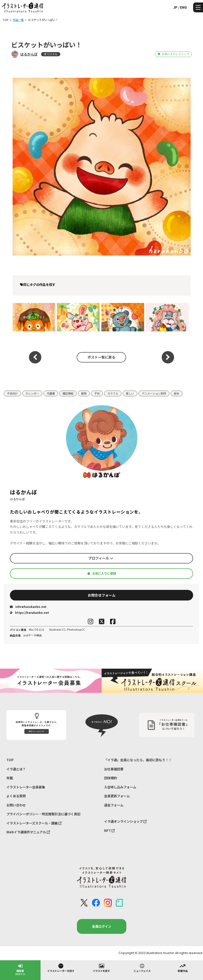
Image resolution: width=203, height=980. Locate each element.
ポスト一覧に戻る (101, 357)
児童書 (51, 393)
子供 (97, 393)
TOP (10, 760)
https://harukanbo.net (29, 613)
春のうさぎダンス (78, 317)
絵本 (177, 393)
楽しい (130, 393)
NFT (109, 830)
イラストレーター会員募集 (26, 787)
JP (175, 7)
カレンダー (32, 393)
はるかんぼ (29, 54)
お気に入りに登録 (101, 573)
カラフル (113, 393)
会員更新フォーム (117, 796)
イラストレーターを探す (61, 968)
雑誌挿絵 (68, 393)
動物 (84, 393)
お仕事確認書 (114, 769)
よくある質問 (16, 796)
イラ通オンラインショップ (125, 821)
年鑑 (10, 778)
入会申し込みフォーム (120, 787)
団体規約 (111, 778)
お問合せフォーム (102, 595)
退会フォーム (114, 805)
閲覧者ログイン (20, 969)
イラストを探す (101, 968)
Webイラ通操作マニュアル (28, 832)
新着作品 (183, 968)
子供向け (12, 393)
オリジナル (51, 54)
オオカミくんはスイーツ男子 (167, 317)
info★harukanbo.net (28, 607)
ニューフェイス (142, 968)
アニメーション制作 (154, 393)
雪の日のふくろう (34, 317)
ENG (183, 7)
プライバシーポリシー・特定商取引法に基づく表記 (43, 814)
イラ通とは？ (16, 769)
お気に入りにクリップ (173, 54)
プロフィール (101, 558)
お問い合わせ (16, 805)
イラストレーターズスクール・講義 (34, 823)
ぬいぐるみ (123, 317)
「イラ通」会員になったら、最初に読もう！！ (138, 760)
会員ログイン (102, 926)
